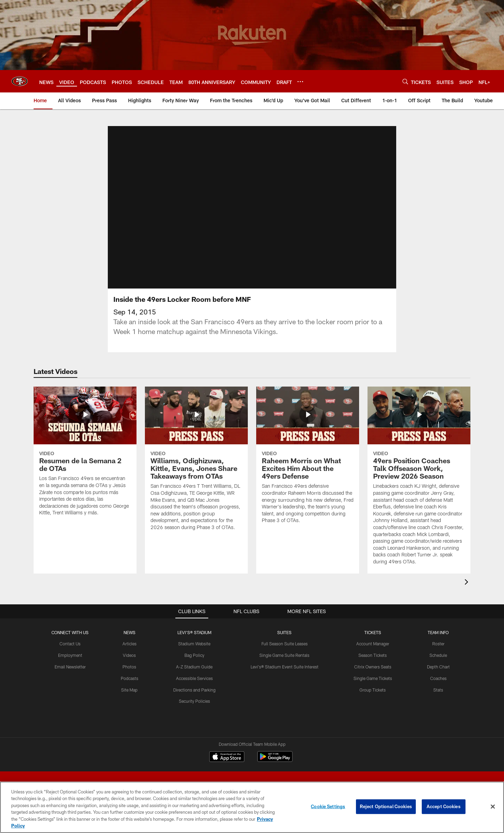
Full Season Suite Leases (285, 644)
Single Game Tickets (373, 678)
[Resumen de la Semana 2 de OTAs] (85, 456)
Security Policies (194, 701)
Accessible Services (194, 678)
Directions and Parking (194, 690)
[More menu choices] (300, 82)
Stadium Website (194, 644)
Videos (129, 655)
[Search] (405, 81)
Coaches (438, 678)
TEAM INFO (438, 632)
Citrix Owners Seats (373, 667)
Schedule (438, 655)
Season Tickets (373, 655)
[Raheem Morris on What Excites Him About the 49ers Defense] (308, 460)
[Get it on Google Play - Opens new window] (275, 760)
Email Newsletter (70, 667)
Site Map (129, 690)
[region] (252, 807)
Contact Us (70, 644)
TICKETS (373, 632)
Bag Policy (194, 655)
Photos (129, 667)
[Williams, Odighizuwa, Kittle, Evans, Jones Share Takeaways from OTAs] (196, 463)
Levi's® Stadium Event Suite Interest (285, 667)
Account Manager (373, 644)
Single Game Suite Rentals (284, 655)
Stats (438, 690)
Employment (70, 655)
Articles (129, 644)
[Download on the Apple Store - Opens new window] (227, 757)
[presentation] (468, 583)
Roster (438, 644)
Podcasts (129, 678)
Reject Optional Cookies (386, 806)
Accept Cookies (444, 806)
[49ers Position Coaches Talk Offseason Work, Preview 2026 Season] (419, 480)
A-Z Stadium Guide (194, 667)
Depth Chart (438, 667)
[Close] (493, 807)
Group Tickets (373, 690)
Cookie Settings (328, 806)
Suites (284, 632)
